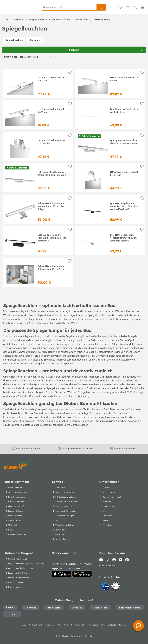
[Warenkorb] (128, 11)
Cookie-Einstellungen (117, 625)
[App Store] (62, 574)
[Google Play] (82, 574)
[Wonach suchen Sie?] (69, 11)
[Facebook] (102, 560)
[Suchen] (101, 11)
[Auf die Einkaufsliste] (70, 79)
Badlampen (35, 47)
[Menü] (143, 11)
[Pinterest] (114, 560)
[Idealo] (106, 587)
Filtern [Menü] (106, 57)
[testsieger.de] (116, 587)
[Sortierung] (35, 64)
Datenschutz (63, 625)
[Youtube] (121, 560)
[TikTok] (127, 560)
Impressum (50, 625)
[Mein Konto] (135, 11)
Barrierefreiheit (78, 625)
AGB (24, 625)
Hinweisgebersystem (96, 625)
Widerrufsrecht (35, 625)
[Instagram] (108, 560)
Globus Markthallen (108, 566)
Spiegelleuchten (14, 47)
